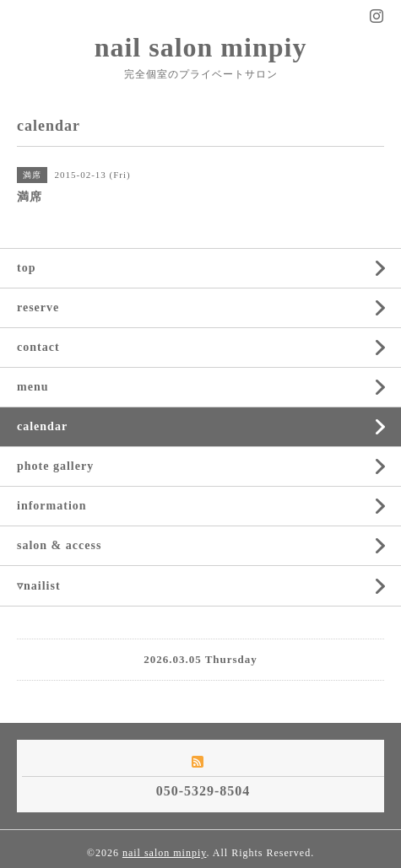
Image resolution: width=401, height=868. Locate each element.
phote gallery (55, 466)
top (26, 268)
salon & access (59, 545)
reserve (38, 307)
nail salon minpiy (201, 47)
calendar (42, 426)
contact (38, 347)
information (52, 506)
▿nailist (39, 586)
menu (33, 387)
